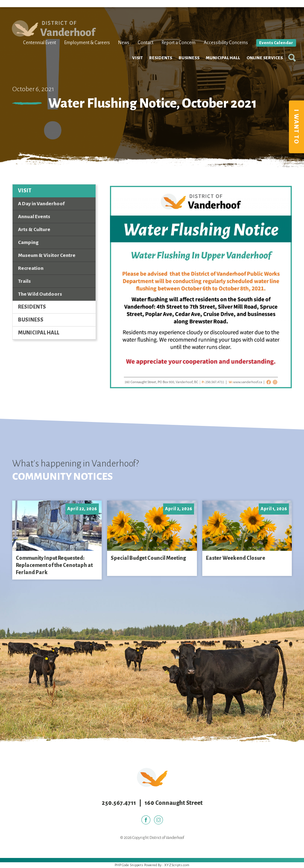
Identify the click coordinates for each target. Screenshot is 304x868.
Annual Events (34, 217)
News (120, 53)
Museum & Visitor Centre (47, 255)
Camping (28, 242)
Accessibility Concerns (222, 53)
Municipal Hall (219, 77)
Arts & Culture (34, 229)
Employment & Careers (84, 53)
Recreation (31, 268)
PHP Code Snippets (129, 865)
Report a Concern (175, 53)
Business (185, 77)
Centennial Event (36, 53)
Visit (133, 77)
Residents (156, 77)
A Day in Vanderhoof (41, 204)
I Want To (296, 127)
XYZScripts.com (177, 865)
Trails (24, 281)
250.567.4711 (119, 803)
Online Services (260, 77)
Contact (142, 53)
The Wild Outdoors (40, 294)
